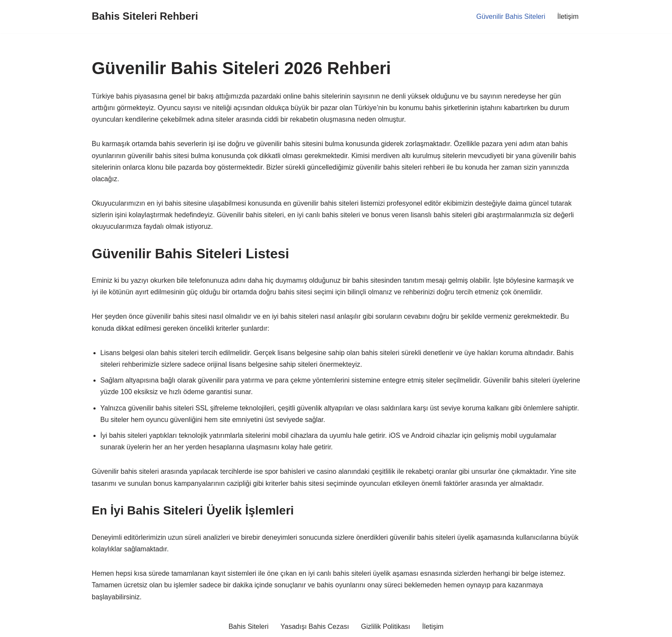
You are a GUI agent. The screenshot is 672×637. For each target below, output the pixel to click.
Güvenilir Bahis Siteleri (511, 16)
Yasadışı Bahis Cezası (315, 627)
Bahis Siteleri (248, 627)
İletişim (568, 16)
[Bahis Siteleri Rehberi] (145, 16)
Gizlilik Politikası (385, 627)
